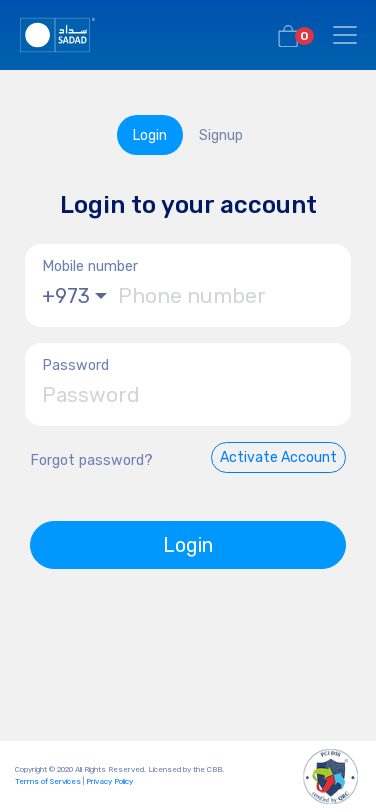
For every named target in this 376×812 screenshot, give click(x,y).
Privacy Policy (109, 781)
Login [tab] (150, 135)
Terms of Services (48, 781)
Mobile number (90, 266)
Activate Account (278, 457)
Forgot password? (91, 460)
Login (188, 545)
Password (75, 365)
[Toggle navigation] (345, 35)
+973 (66, 296)
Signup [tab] (221, 135)
